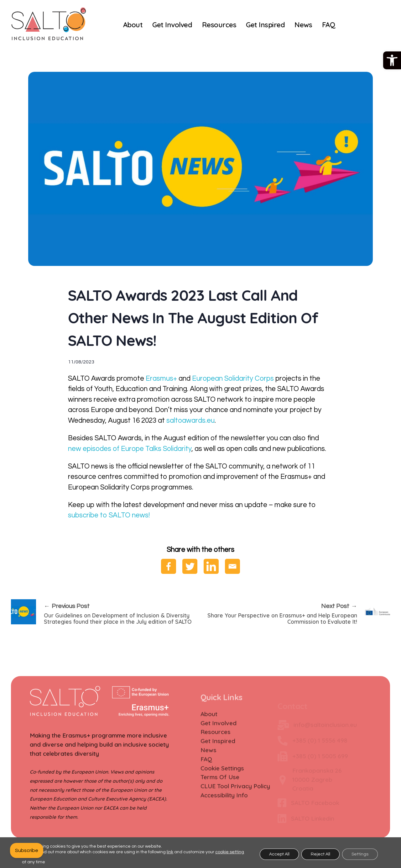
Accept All (279, 854)
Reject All (320, 854)
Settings (360, 854)
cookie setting (230, 852)
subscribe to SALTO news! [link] (109, 515)
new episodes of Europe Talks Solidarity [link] (130, 449)
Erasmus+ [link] (161, 379)
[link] (392, 60)
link (170, 852)
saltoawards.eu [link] (190, 421)
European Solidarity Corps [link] (232, 379)
